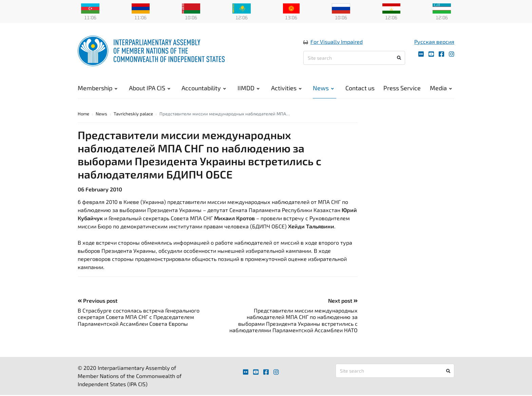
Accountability (204, 88)
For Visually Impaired (337, 42)
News (323, 88)
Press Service (402, 88)
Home (83, 115)
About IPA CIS (150, 88)
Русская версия (434, 42)
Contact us (360, 88)
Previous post (98, 301)
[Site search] (354, 58)
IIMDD (249, 88)
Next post (343, 301)
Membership (98, 88)
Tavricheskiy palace (133, 115)
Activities (286, 88)
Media (441, 88)
